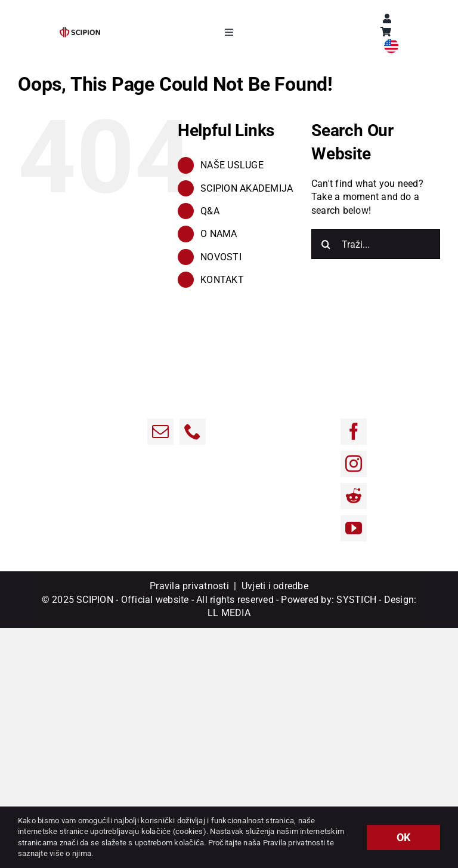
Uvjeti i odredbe (275, 586)
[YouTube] (354, 528)
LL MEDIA (229, 613)
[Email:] (160, 432)
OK (403, 837)
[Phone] (193, 432)
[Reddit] (354, 496)
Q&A (210, 211)
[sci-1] (80, 31)
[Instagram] (354, 464)
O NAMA (219, 234)
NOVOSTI (221, 257)
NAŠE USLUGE (232, 165)
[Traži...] (376, 244)
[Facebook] (354, 432)
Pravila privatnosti (189, 586)
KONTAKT (222, 280)
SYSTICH (356, 600)
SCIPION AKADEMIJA (247, 188)
